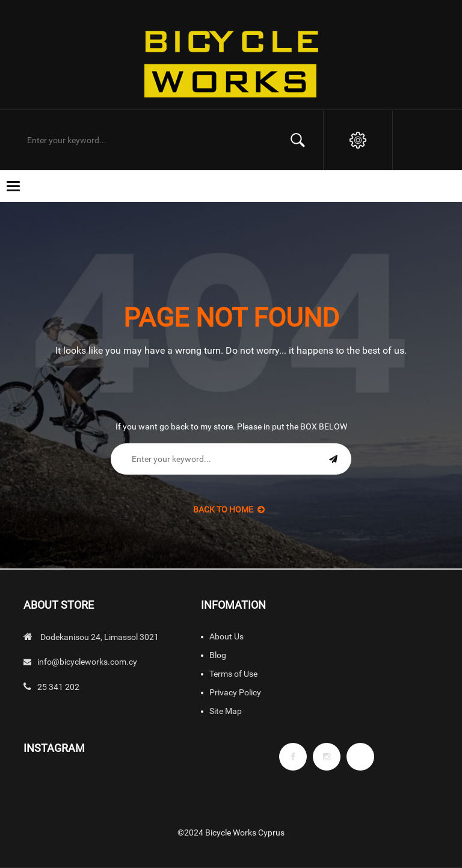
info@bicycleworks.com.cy (87, 662)
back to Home (229, 509)
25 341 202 (58, 687)
